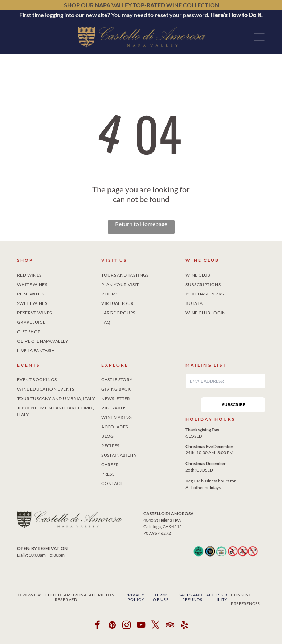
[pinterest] (112, 626)
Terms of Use (161, 597)
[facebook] (97, 626)
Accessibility (217, 597)
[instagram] (126, 626)
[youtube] (141, 626)
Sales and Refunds (191, 597)
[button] (259, 37)
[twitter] (156, 626)
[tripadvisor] (170, 626)
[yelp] (185, 626)
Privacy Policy (135, 597)
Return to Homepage (141, 224)
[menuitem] (57, 274)
